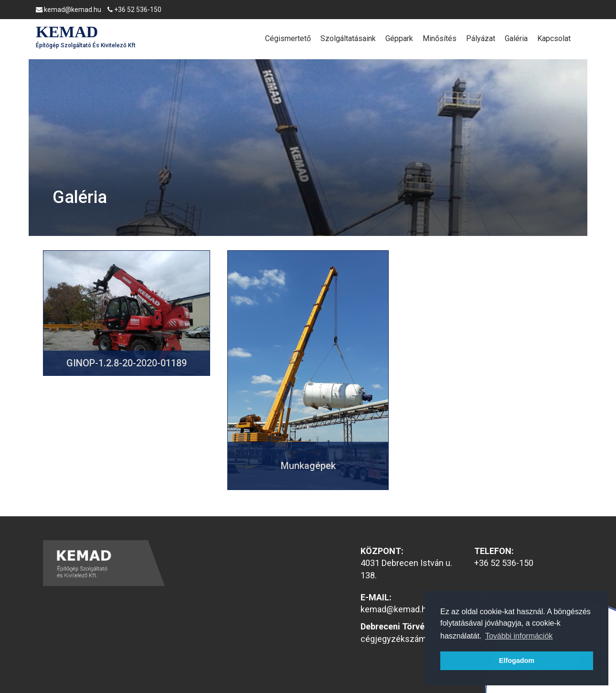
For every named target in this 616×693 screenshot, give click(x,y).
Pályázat (481, 38)
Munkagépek (308, 466)
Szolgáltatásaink (348, 38)
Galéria (516, 38)
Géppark (399, 38)
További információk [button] (519, 636)
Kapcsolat (554, 38)
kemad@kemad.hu (69, 10)
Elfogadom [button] (517, 661)
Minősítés (440, 38)
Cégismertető (288, 38)
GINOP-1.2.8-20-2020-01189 (127, 363)
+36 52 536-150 (134, 10)
